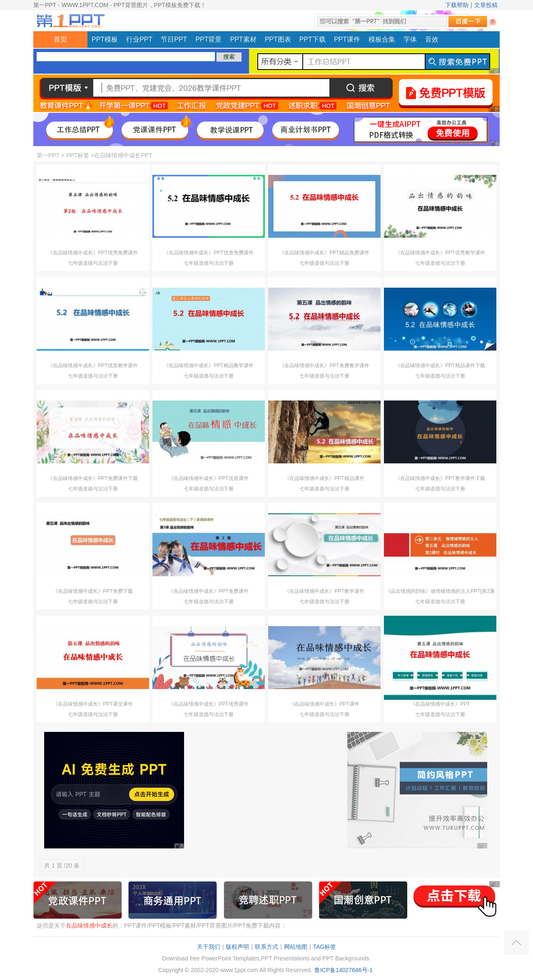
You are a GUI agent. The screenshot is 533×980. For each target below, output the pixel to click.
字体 (410, 39)
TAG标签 (324, 947)
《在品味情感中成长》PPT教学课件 (324, 591)
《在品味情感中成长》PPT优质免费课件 (208, 253)
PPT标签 (78, 155)
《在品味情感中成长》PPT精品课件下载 (440, 366)
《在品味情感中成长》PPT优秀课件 (208, 704)
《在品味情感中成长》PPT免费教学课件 (324, 366)
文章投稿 (486, 5)
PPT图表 (278, 39)
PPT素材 (243, 39)
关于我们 (209, 947)
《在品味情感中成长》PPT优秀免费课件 (93, 253)
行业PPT (139, 39)
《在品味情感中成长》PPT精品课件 (324, 478)
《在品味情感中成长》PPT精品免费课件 (324, 253)
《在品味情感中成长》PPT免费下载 (93, 591)
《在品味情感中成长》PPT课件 (324, 704)
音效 (432, 39)
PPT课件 (347, 39)
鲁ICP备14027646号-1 (344, 970)
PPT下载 (313, 39)
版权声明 (237, 947)
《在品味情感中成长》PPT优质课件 (208, 478)
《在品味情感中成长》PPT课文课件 (93, 704)
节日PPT (174, 39)
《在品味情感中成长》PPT (440, 704)
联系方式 (266, 947)
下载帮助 (457, 5)
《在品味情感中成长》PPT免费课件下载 (93, 478)
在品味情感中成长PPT (123, 155)
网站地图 (296, 947)
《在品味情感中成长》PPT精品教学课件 (208, 366)
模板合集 (382, 39)
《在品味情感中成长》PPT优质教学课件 (93, 366)
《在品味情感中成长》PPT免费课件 (208, 591)
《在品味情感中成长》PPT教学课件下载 (440, 478)
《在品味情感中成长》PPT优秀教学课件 (440, 253)
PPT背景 (208, 39)
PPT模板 (105, 39)
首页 (60, 39)
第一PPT (48, 155)
